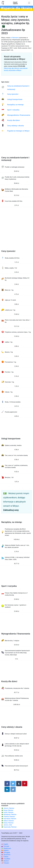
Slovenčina (6, 855)
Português (6, 852)
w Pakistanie (15, 38)
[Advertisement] (16, 146)
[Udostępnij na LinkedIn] (7, 789)
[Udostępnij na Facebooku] (7, 784)
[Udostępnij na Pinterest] (25, 784)
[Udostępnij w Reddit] (13, 789)
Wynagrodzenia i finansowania (19, 115)
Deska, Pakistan (8, 823)
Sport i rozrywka (13, 110)
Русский (5, 846)
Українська (6, 848)
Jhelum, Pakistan (9, 808)
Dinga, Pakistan (8, 810)
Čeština (5, 857)
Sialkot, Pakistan (9, 821)
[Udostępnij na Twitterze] (13, 784)
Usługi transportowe (15, 99)
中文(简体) (6, 859)
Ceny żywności (13, 94)
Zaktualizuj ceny (11, 510)
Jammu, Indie (8, 825)
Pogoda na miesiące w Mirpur (18, 131)
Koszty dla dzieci (14, 120)
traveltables (15, 3)
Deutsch (5, 861)
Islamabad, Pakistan (10, 819)
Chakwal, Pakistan (9, 817)
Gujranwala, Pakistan (10, 827)
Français (5, 863)
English (5, 844)
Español (5, 850)
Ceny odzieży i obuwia (15, 126)
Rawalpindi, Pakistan (10, 814)
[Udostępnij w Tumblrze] (19, 784)
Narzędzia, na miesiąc (15, 105)
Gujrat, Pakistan (8, 812)
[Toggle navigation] (29, 3)
